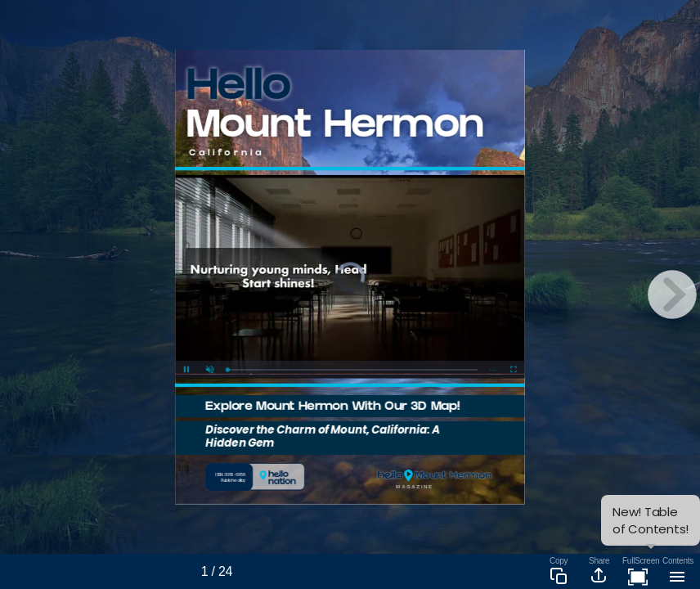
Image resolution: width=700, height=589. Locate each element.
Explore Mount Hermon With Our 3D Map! (333, 407)
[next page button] (672, 294)
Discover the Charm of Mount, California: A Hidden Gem (323, 436)
